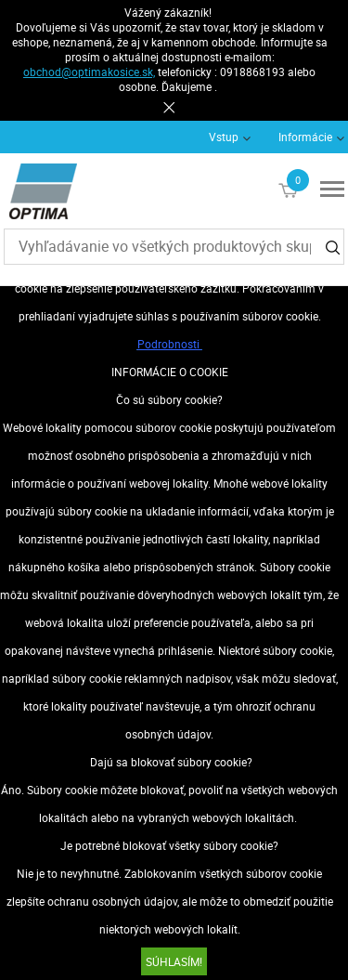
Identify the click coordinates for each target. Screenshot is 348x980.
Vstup (224, 137)
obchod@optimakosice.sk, (89, 72)
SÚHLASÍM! (174, 961)
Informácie (305, 137)
